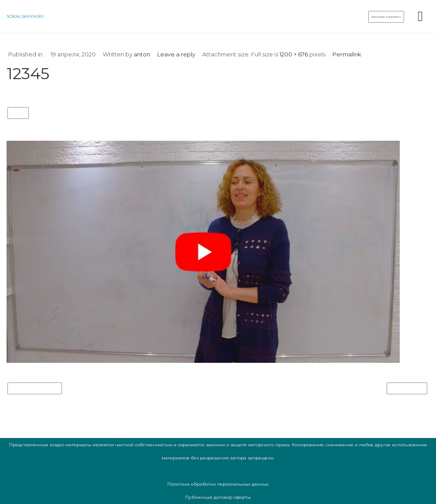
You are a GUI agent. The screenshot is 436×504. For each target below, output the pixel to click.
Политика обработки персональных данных (218, 484)
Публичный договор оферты (218, 497)
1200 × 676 (294, 54)
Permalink (347, 54)
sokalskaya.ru (25, 16)
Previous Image (35, 389)
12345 (18, 113)
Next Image (407, 389)
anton (142, 54)
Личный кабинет (386, 17)
